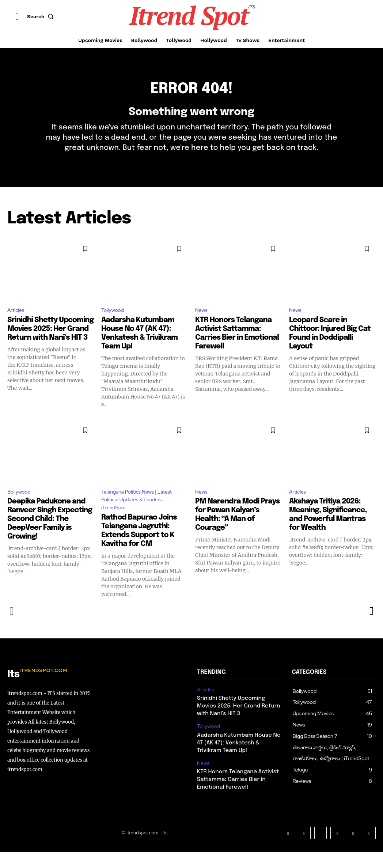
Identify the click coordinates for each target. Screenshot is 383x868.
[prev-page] (12, 628)
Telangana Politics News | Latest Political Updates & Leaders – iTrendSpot (135, 514)
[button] (42, 16)
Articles (17, 322)
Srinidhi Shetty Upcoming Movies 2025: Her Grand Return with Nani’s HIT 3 (50, 341)
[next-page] (371, 628)
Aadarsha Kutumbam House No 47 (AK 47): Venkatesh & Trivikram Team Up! (238, 757)
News (202, 322)
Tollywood (115, 322)
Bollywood (21, 505)
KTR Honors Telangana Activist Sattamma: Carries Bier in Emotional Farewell (235, 791)
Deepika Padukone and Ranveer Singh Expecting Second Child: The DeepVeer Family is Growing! (50, 533)
